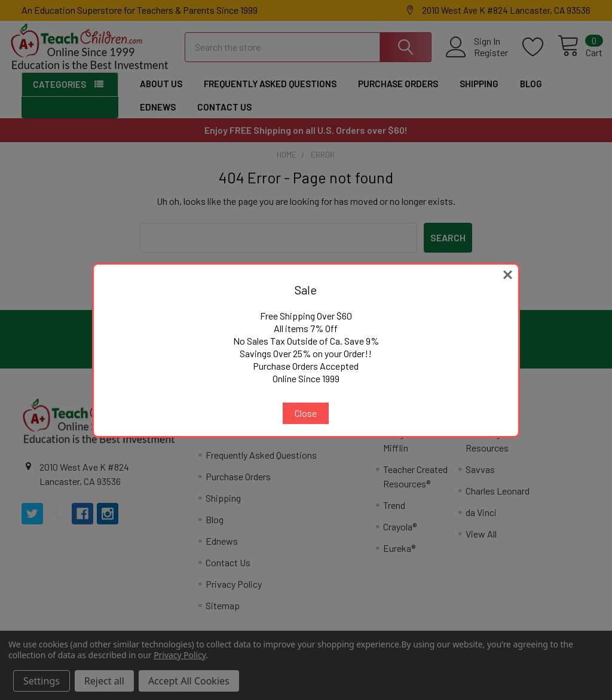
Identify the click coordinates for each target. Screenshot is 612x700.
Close (306, 413)
